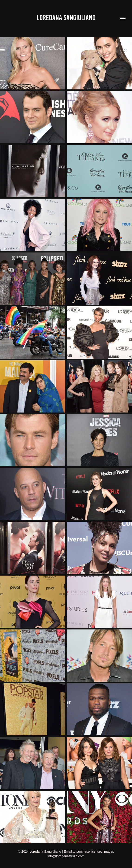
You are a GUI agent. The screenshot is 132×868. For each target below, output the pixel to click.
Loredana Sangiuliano (66, 18)
